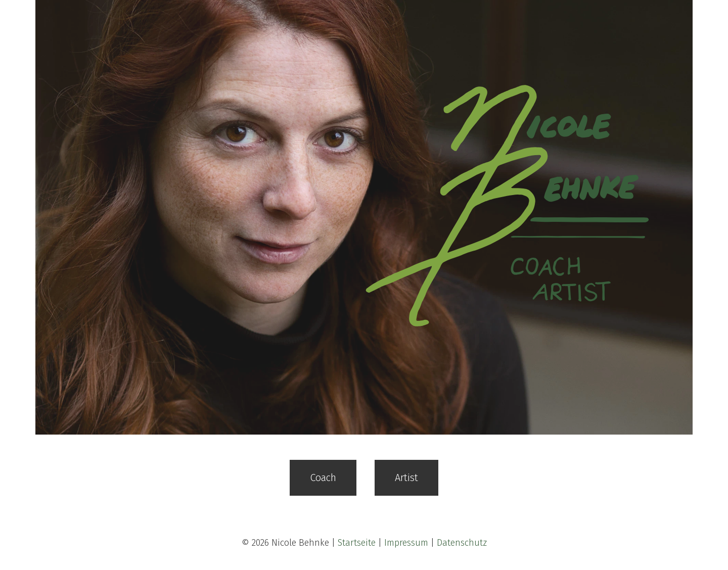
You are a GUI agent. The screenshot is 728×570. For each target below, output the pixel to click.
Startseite (357, 543)
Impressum (406, 543)
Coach (323, 478)
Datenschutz (462, 543)
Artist (406, 478)
